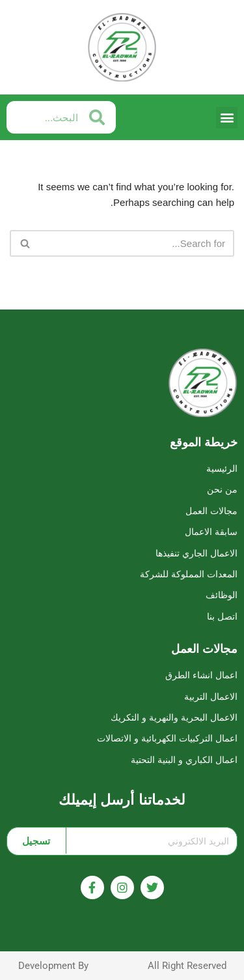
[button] (227, 118)
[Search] (137, 243)
